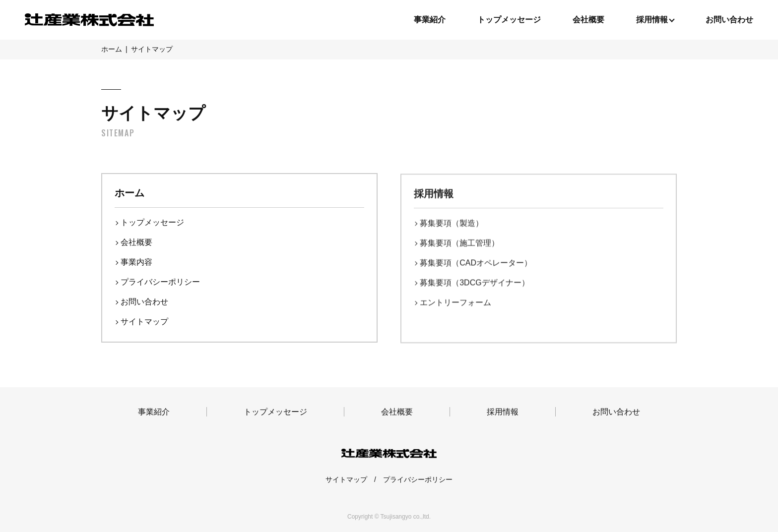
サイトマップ (144, 322)
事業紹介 (430, 20)
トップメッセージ (509, 20)
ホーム (130, 193)
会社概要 (588, 20)
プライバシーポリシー (160, 282)
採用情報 (434, 195)
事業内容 (136, 262)
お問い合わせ (729, 20)
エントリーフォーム (455, 304)
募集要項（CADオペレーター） (476, 264)
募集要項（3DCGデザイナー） (474, 284)
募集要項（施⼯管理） (459, 244)
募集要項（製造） (452, 224)
